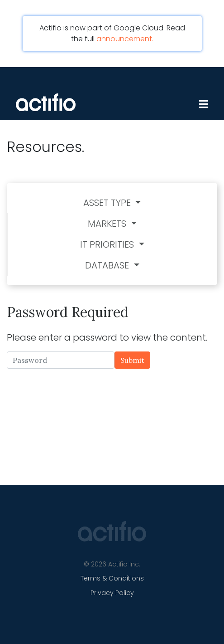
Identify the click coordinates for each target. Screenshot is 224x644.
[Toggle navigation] (195, 85)
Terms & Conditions (112, 578)
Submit (132, 360)
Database (108, 265)
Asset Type (108, 203)
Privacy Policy (112, 593)
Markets (108, 224)
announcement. (125, 39)
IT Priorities (108, 244)
